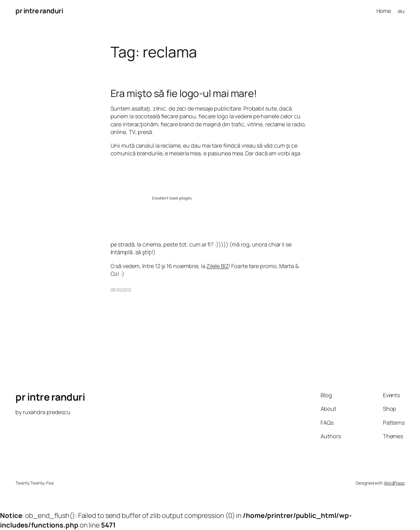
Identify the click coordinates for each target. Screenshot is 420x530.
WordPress (394, 483)
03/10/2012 (121, 290)
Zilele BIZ (217, 266)
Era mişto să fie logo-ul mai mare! (184, 93)
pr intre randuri (39, 11)
